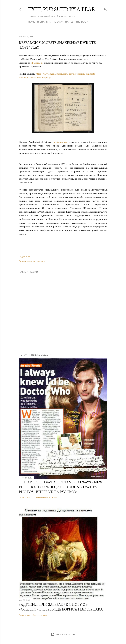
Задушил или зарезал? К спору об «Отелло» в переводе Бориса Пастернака (61, 607)
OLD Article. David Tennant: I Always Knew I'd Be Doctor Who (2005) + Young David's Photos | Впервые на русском (60, 487)
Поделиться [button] (25, 257)
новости (31, 261)
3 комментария (40, 615)
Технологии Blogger (63, 634)
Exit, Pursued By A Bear (62, 9)
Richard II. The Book (50, 22)
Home (32, 22)
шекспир (41, 261)
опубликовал (60, 142)
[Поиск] (106, 9)
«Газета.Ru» (37, 63)
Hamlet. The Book (77, 22)
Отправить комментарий (45, 497)
